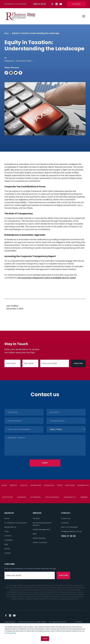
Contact (8, 536)
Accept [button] (45, 639)
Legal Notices (10, 622)
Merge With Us (10, 527)
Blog (6, 544)
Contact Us (66, 518)
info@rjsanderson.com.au (72, 531)
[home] (20, 16)
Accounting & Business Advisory (42, 524)
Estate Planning (39, 538)
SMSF (35, 534)
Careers (8, 553)
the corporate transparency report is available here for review (47, 278)
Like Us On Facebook (69, 527)
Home (7, 518)
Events (7, 549)
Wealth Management (41, 530)
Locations (76, 4)
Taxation (36, 518)
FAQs (7, 531)
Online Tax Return (40, 542)
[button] (83, 16)
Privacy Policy (11, 633)
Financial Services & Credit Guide (32, 622)
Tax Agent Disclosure (58, 622)
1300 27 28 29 (68, 536)
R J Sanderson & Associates (16, 523)
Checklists (9, 540)
